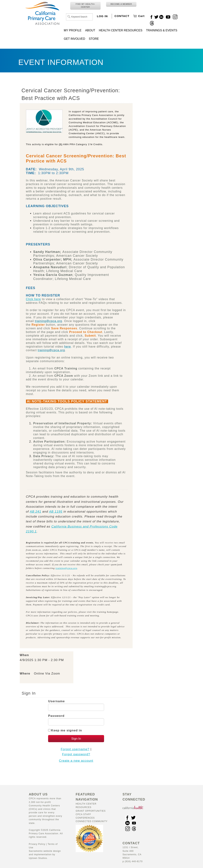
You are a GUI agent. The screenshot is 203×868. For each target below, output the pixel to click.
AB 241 (35, 512)
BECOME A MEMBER (121, 4)
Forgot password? (76, 754)
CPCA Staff (83, 814)
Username (56, 701)
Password (56, 716)
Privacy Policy (37, 844)
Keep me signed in (66, 730)
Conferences (85, 818)
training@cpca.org (66, 568)
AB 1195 (56, 512)
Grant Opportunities (91, 811)
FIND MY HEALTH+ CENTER (85, 6)
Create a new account (76, 761)
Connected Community (92, 821)
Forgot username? (75, 749)
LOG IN (102, 16)
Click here (33, 299)
